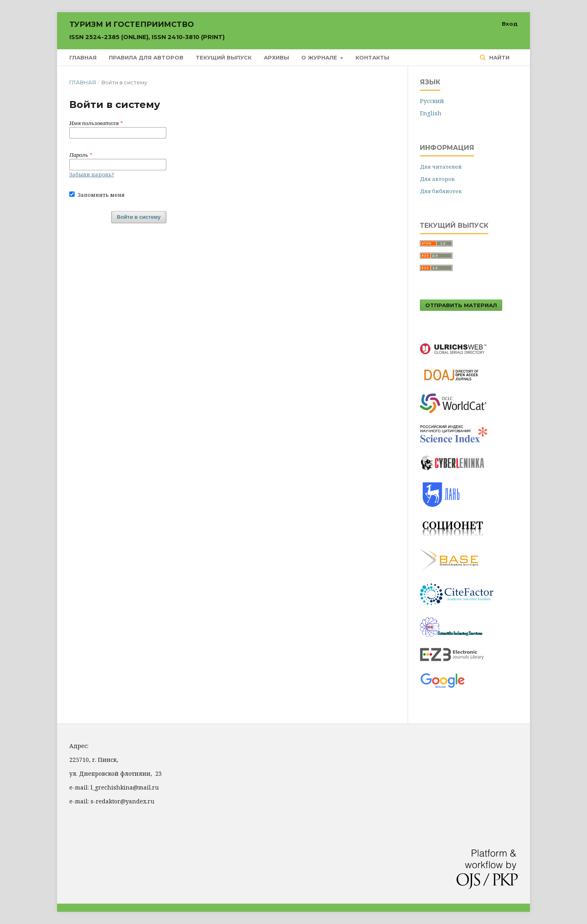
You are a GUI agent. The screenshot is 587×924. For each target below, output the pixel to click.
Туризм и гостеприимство (147, 30)
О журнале (320, 57)
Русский (432, 101)
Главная (83, 57)
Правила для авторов (146, 57)
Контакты (372, 57)
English (431, 113)
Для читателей (441, 167)
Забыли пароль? (92, 174)
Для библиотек (441, 191)
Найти (499, 57)
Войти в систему (139, 217)
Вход (510, 24)
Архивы (276, 57)
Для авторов (437, 179)
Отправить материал (461, 305)
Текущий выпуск (224, 57)
